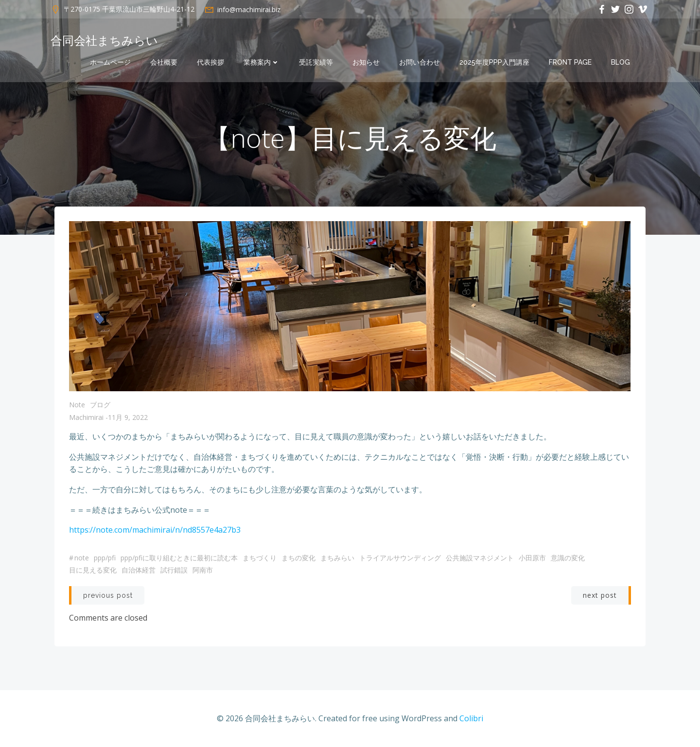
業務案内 (262, 62)
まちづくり (260, 558)
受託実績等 (316, 62)
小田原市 (532, 558)
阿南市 (203, 570)
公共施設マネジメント (480, 558)
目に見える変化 (93, 570)
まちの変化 (298, 558)
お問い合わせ (420, 62)
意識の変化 (568, 558)
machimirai (86, 417)
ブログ (100, 405)
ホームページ (110, 62)
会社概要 (164, 62)
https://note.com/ (101, 530)
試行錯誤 (174, 570)
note (77, 405)
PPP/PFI (105, 558)
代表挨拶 (210, 62)
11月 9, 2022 (128, 417)
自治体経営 (139, 570)
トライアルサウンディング (400, 558)
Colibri (471, 718)
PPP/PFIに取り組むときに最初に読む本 (179, 558)
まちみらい (337, 558)
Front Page (570, 62)
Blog (621, 62)
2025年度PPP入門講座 (494, 62)
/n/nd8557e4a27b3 (206, 530)
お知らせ (366, 62)
